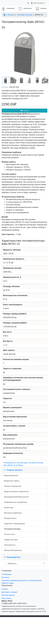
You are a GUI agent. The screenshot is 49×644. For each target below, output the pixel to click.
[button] (39, 3)
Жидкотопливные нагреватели (16, 492)
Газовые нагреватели (13, 486)
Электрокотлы (10, 545)
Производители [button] (14, 557)
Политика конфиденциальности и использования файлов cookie (22, 582)
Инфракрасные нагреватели (15, 502)
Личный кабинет (8, 595)
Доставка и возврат (10, 592)
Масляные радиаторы (13, 513)
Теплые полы (9, 534)
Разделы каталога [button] (15, 470)
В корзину (25, 111)
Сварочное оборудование (14, 524)
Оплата (5, 589)
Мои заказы (6, 598)
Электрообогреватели (13, 550)
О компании (6, 574)
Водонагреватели (11, 475)
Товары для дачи (11, 540)
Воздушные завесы (12, 481)
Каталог (11, 15)
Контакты (5, 577)
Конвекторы (9, 508)
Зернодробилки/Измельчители (16, 497)
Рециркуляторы (10, 518)
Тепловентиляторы (25, 15)
